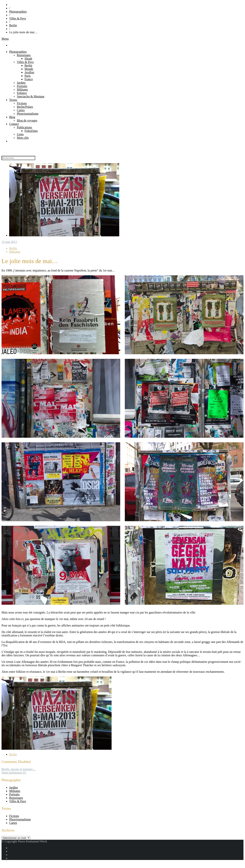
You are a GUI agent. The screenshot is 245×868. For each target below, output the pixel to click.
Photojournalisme (28, 114)
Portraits (22, 86)
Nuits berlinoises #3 (14, 773)
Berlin (13, 25)
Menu (5, 39)
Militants (22, 90)
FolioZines (31, 131)
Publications (24, 127)
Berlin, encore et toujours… (19, 769)
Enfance (22, 93)
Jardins (21, 83)
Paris (28, 76)
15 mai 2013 (9, 242)
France (29, 79)
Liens (20, 134)
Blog (12, 117)
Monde (29, 69)
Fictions (22, 103)
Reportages (24, 55)
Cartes (21, 110)
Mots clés (23, 138)
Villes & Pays (18, 18)
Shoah (28, 59)
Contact (14, 124)
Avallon (29, 72)
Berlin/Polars (25, 107)
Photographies (18, 12)
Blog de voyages (27, 120)
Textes (13, 100)
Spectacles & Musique (31, 96)
